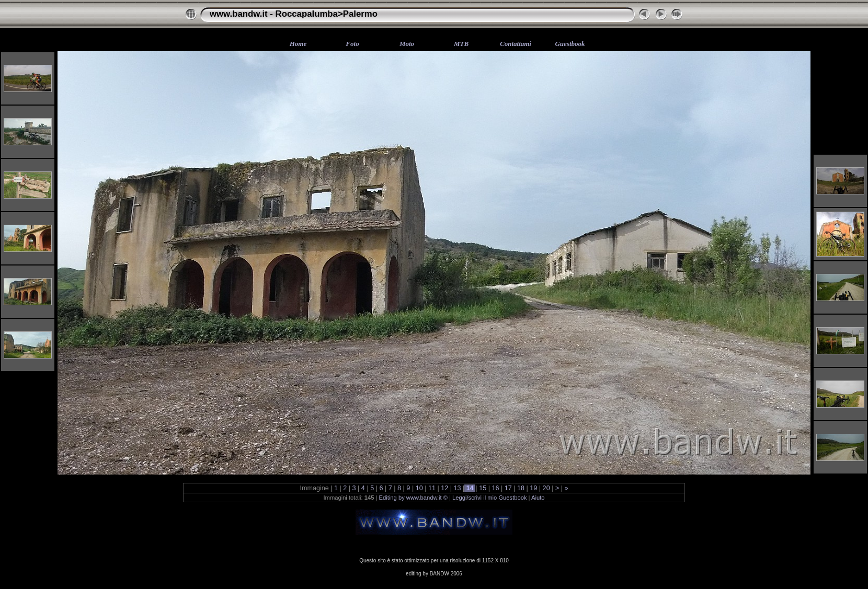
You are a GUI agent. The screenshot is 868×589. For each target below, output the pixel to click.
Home (298, 44)
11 (432, 488)
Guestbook (570, 44)
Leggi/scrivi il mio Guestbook (489, 498)
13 (457, 488)
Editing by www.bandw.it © (413, 498)
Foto (352, 44)
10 (419, 488)
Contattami (516, 44)
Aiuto (538, 498)
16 (495, 488)
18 (521, 488)
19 (534, 488)
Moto (407, 44)
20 (546, 488)
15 (483, 488)
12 (445, 488)
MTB (461, 44)
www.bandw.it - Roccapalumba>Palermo (294, 14)
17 (508, 488)
